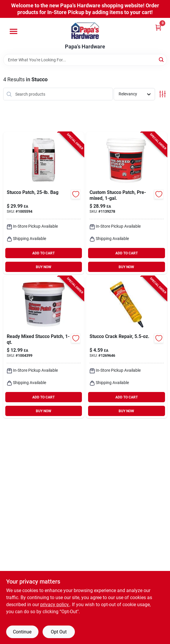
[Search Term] (85, 60)
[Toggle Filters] (163, 94)
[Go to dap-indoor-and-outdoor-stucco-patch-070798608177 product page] (127, 203)
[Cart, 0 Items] (158, 27)
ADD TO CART (43, 253)
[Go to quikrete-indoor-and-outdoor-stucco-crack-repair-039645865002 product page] (127, 347)
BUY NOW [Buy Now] (44, 267)
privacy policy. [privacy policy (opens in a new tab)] (55, 605)
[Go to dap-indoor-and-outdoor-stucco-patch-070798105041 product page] (44, 347)
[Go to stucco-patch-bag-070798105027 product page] (44, 203)
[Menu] (14, 31)
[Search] (162, 59)
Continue (22, 632)
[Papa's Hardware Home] (85, 31)
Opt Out (59, 632)
